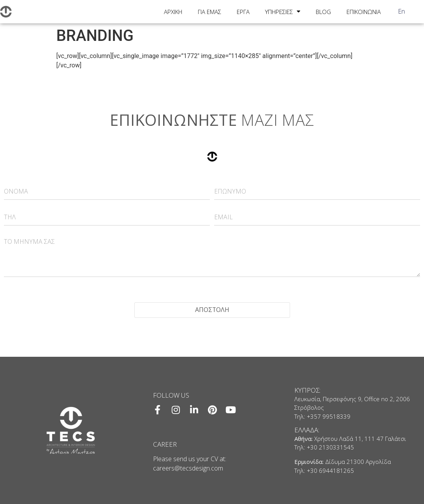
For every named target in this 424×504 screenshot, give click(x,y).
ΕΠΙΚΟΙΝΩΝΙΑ (364, 12)
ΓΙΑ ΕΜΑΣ (209, 12)
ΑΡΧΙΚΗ (173, 12)
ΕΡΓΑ (243, 12)
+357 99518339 (329, 416)
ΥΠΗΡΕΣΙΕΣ (283, 12)
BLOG (323, 12)
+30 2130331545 (330, 448)
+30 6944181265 (330, 471)
